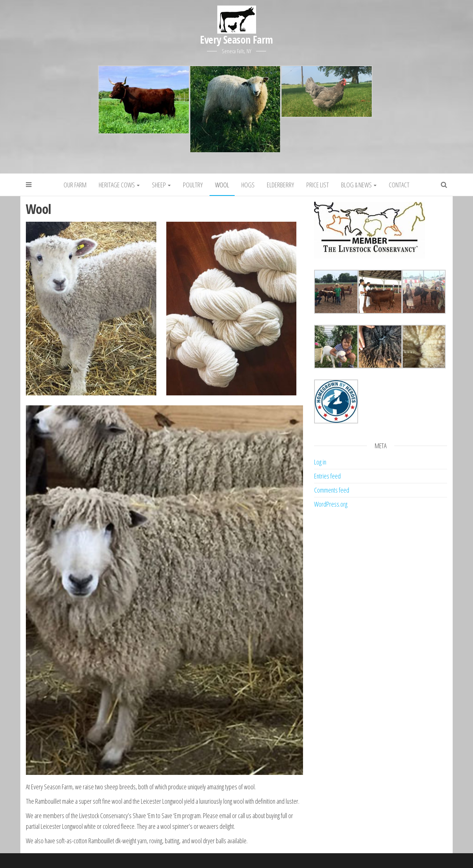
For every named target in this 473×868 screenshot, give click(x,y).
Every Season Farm (236, 40)
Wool (222, 185)
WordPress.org (331, 504)
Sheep (161, 185)
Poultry (193, 185)
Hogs (248, 185)
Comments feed (332, 490)
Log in (320, 462)
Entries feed (327, 476)
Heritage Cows (119, 185)
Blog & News (359, 185)
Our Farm (75, 185)
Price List (318, 185)
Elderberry (280, 185)
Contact (399, 185)
